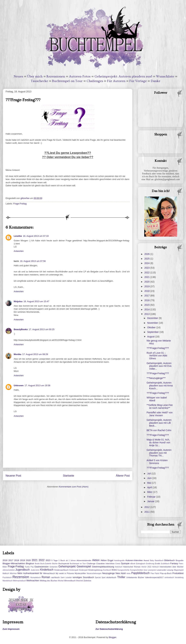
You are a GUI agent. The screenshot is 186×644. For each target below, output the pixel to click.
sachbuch (55, 577)
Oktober (152, 327)
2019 (147, 286)
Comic (118, 564)
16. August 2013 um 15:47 (36, 301)
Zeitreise (87, 581)
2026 (147, 254)
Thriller (121, 577)
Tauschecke (39, 81)
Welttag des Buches (49, 581)
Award (146, 560)
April (150, 487)
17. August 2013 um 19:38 (38, 385)
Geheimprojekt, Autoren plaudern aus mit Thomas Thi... (159, 453)
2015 (147, 305)
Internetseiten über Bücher (172, 567)
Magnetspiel (179, 570)
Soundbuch (88, 577)
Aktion (96, 560)
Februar (152, 497)
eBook (133, 564)
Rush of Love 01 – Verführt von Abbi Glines (157, 356)
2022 (147, 273)
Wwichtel (80, 581)
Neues (18, 76)
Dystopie (125, 563)
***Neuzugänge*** (156, 378)
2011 (147, 512)
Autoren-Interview (134, 560)
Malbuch (6, 573)
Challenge (91, 563)
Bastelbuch (159, 561)
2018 (147, 291)
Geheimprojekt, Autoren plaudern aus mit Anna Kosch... (160, 386)
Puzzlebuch (7, 577)
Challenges (95, 81)
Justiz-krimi (35, 570)
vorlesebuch (169, 577)
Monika (18, 354)
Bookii (37, 564)
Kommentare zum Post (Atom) (74, 487)
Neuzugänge (108, 573)
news (129, 573)
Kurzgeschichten (137, 570)
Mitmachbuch (49, 573)
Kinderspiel (83, 570)
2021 (147, 277)
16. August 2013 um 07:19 (36, 236)
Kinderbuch (47, 570)
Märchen (13, 573)
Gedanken (54, 567)
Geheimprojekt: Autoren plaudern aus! (123, 76)
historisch (119, 567)
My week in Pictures (65, 573)
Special (98, 577)
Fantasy (174, 563)
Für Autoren (116, 81)
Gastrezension (42, 567)
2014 (147, 309)
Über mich (35, 76)
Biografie (180, 560)
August (151, 337)
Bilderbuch (170, 560)
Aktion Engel (107, 560)
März (150, 492)
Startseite (68, 476)
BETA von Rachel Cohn (159, 430)
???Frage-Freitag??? (158, 348)
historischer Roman (132, 567)
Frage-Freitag (20, 204)
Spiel (103, 577)
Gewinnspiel (84, 566)
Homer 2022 (146, 567)
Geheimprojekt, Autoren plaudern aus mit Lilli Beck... (159, 423)
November (153, 323)
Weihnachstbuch (19, 581)
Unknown (19, 385)
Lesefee (18, 236)
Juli (149, 474)
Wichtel (61, 581)
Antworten (19, 251)
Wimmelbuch (70, 581)
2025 (147, 259)
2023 (147, 268)
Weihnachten (33, 581)
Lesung (170, 570)
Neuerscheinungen (94, 573)
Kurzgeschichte (124, 570)
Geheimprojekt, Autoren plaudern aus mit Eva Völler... (159, 366)
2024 (147, 263)
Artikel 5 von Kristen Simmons (157, 462)
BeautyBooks (21, 329)
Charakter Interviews (105, 563)
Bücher (55, 564)
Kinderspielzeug (95, 570)
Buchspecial (64, 563)
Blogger (112, 637)
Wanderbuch (8, 581)
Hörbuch (155, 567)
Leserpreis (152, 570)
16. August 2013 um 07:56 (33, 261)
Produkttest (178, 573)
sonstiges (77, 577)
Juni (150, 478)
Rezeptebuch (36, 577)
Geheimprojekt (67, 566)
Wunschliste (165, 76)
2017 (147, 296)
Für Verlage (138, 81)
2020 (147, 282)
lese (146, 570)
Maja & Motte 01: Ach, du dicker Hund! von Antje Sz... (158, 442)
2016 (147, 300)
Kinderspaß (74, 570)
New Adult (121, 573)
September (153, 332)
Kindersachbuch (62, 570)
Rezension (21, 577)
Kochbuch (107, 570)
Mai (149, 483)
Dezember (153, 318)
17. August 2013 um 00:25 (42, 329)
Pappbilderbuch (141, 573)
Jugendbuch (23, 570)
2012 (147, 507)
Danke (156, 81)
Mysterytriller (80, 573)
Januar (151, 501)
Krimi (114, 570)
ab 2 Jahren (71, 561)
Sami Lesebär (66, 577)
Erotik (157, 563)
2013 (147, 314)
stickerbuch (111, 577)
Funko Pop (29, 567)
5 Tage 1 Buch (58, 560)
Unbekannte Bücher (135, 577)
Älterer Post (123, 476)
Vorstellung (179, 577)
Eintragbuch (141, 564)
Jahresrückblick (9, 570)
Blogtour (30, 563)
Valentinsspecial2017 (154, 577)
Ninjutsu (18, 301)
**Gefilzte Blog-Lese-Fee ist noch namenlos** (160, 406)
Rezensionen (56, 76)
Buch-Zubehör (46, 564)
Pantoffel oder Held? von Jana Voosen (160, 414)
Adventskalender (84, 560)
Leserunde (161, 570)
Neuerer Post (13, 476)
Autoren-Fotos (80, 76)
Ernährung (150, 564)
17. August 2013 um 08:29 (35, 354)
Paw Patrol (155, 573)
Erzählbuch (165, 564)
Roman (46, 577)
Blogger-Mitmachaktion (14, 563)
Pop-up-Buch (166, 573)
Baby (152, 561)
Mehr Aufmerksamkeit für (30, 573)
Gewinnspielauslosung (103, 567)
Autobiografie (119, 561)
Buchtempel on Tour (67, 81)
